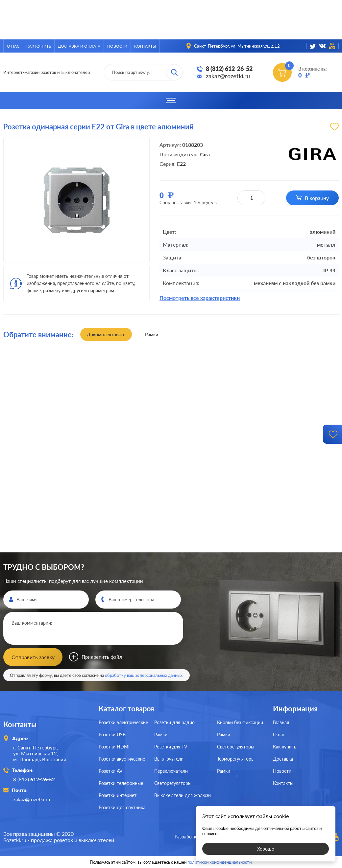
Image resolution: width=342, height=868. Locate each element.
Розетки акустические (122, 759)
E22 (181, 164)
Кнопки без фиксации (240, 722)
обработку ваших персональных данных (144, 675)
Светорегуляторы (173, 783)
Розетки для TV (171, 747)
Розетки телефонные (121, 783)
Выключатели (169, 759)
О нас (13, 46)
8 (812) (34, 779)
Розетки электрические (123, 722)
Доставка (283, 759)
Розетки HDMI (114, 747)
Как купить (39, 46)
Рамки (161, 734)
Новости (117, 46)
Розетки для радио (174, 722)
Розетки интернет (118, 795)
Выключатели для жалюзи (183, 795)
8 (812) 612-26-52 (229, 69)
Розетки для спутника (122, 807)
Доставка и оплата (79, 46)
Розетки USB (112, 734)
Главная (281, 722)
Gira (205, 154)
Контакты (145, 46)
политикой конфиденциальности (220, 862)
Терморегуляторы (236, 759)
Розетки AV (110, 771)
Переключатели (171, 771)
